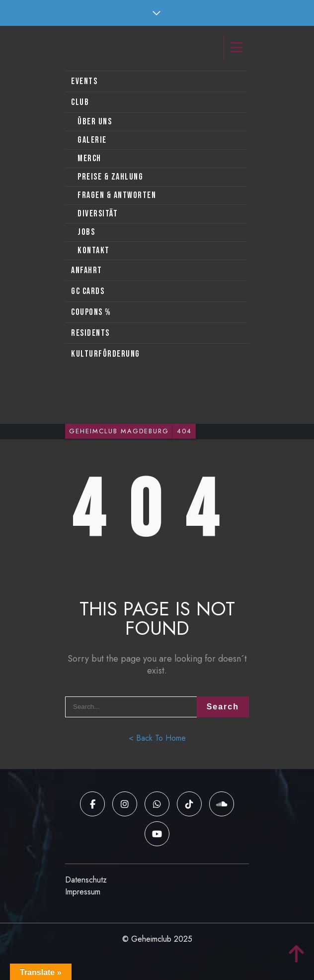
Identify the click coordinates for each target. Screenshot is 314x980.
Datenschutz (86, 880)
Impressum (83, 892)
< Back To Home (157, 738)
